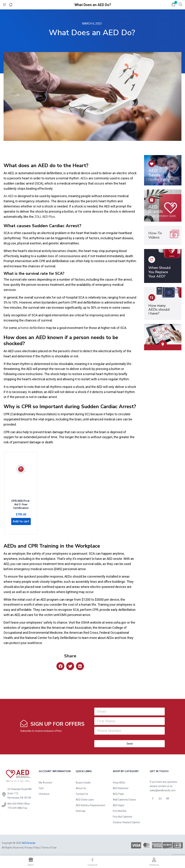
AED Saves (154, 173)
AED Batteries (121, 788)
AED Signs (119, 805)
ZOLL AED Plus (45, 217)
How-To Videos (155, 235)
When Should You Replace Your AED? (159, 272)
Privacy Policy (32, 847)
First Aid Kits (120, 811)
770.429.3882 (15, 808)
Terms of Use (49, 847)
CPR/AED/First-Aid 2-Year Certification (21, 503)
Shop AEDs (119, 782)
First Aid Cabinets (123, 816)
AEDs (84, 178)
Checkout (44, 794)
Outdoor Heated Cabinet (126, 822)
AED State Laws (85, 799)
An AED (9, 196)
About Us (81, 788)
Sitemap (81, 811)
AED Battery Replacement (90, 805)
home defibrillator (33, 328)
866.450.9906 (15, 803)
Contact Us (82, 794)
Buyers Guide (83, 782)
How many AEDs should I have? (159, 309)
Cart (41, 788)
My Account (45, 782)
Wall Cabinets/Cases (124, 799)
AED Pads (118, 794)
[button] (173, 5)
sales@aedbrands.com (163, 790)
